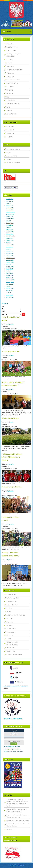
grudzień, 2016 (10, 254)
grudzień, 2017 (10, 232)
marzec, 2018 (9, 225)
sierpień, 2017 (10, 238)
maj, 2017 (8, 243)
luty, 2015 (8, 293)
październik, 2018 (10, 212)
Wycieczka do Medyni (10, 418)
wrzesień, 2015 (10, 282)
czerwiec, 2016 (10, 262)
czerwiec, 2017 (10, 240)
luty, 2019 (8, 203)
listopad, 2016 (9, 256)
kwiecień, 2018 (10, 223)
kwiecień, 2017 (10, 245)
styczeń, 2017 (9, 251)
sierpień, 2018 (10, 216)
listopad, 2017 (9, 234)
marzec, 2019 (9, 201)
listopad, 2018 (9, 210)
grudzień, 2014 (10, 297)
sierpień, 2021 (10, 199)
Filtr (23, 314)
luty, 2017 (8, 249)
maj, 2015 (8, 286)
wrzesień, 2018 (10, 214)
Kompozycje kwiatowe (11, 351)
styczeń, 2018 (9, 230)
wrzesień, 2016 (10, 260)
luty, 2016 (8, 271)
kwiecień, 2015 (10, 289)
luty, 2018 (8, 227)
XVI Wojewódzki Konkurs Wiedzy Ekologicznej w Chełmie (12, 457)
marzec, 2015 (9, 291)
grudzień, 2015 (10, 275)
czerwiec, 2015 (10, 284)
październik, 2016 (10, 258)
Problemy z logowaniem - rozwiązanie (13, 752)
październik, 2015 (10, 280)
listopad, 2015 (9, 278)
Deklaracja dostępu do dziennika (12, 749)
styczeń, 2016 (9, 273)
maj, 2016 (8, 264)
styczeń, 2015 (9, 295)
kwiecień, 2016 (10, 267)
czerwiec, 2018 (10, 219)
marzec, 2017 (9, 247)
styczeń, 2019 (9, 206)
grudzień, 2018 (10, 208)
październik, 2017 (10, 236)
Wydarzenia (10, 324)
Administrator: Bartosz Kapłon (16, 865)
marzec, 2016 (9, 269)
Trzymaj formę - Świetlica (12, 487)
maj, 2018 (8, 221)
